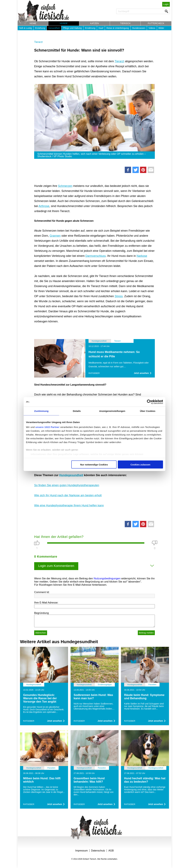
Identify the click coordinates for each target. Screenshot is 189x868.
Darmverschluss (96, 256)
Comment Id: (42, 592)
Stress (119, 296)
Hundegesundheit (71, 475)
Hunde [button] (64, 23)
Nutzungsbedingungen (107, 578)
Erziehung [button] (40, 28)
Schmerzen (65, 186)
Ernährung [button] (90, 28)
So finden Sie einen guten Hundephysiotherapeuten (67, 485)
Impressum (82, 851)
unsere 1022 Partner (47, 427)
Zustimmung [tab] (41, 411)
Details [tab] (77, 411)
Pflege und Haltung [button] (72, 28)
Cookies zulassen (140, 464)
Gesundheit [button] (54, 28)
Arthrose (44, 206)
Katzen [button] (94, 23)
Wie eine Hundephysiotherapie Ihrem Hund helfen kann (69, 505)
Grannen (55, 236)
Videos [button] (152, 28)
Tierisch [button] (125, 23)
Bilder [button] (161, 28)
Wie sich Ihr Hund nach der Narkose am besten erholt (68, 495)
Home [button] (33, 23)
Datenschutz (98, 851)
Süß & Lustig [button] (26, 28)
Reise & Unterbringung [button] (118, 28)
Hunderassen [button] (139, 28)
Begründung (42, 613)
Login (166, 4)
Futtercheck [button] (156, 23)
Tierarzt (38, 42)
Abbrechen (41, 633)
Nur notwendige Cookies (94, 464)
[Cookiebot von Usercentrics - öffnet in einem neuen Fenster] (149, 402)
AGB (111, 851)
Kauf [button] (101, 28)
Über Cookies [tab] (148, 411)
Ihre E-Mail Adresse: (46, 603)
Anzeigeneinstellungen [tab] (112, 411)
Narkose (142, 256)
